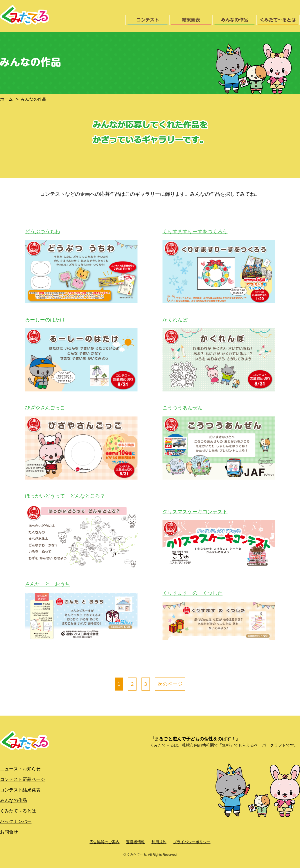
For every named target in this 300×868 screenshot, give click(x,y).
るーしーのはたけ (45, 320)
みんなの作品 (13, 800)
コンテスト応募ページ (22, 779)
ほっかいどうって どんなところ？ (65, 496)
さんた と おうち (47, 584)
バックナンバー (16, 821)
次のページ (170, 684)
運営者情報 (135, 842)
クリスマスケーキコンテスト (195, 512)
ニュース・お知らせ (20, 769)
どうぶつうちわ (42, 232)
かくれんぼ (175, 320)
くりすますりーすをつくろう (195, 232)
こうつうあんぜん (182, 408)
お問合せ (9, 832)
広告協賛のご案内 (104, 842)
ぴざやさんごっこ (45, 408)
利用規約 (159, 842)
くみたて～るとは (18, 811)
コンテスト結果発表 (20, 790)
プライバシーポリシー (192, 842)
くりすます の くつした (192, 593)
